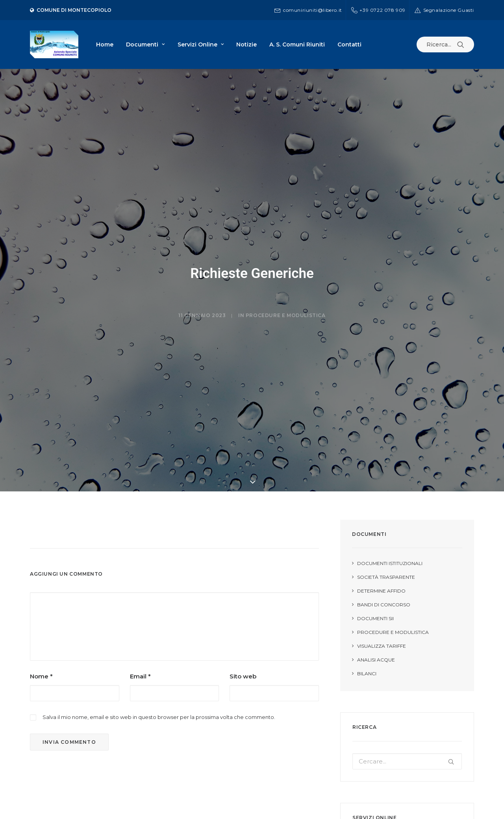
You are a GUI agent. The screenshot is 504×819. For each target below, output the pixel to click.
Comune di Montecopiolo (71, 10)
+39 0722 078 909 (383, 10)
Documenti (145, 44)
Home (105, 44)
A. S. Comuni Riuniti (297, 44)
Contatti (349, 44)
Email (140, 663)
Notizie (246, 44)
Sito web (243, 663)
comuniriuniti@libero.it (313, 10)
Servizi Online (201, 44)
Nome (41, 663)
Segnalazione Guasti (449, 10)
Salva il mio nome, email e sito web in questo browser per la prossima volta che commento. (159, 704)
